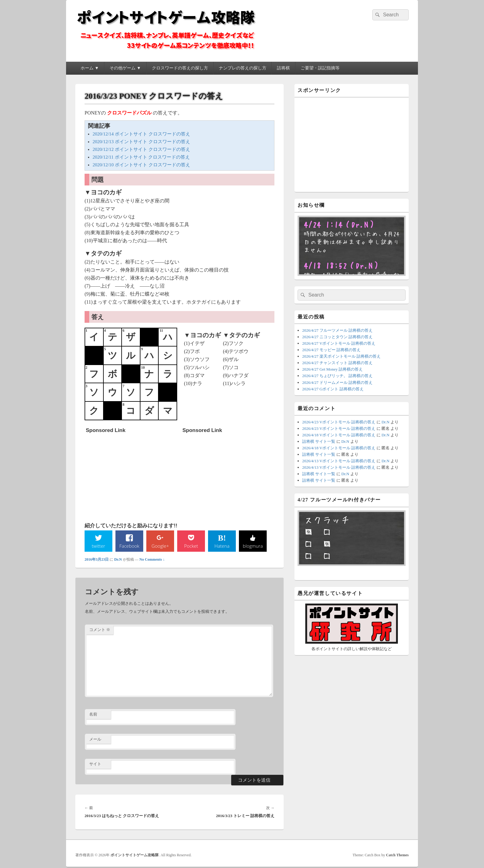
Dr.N (118, 560)
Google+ (160, 546)
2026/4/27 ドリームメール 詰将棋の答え (337, 382)
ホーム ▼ (90, 68)
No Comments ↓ (152, 560)
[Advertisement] (132, 475)
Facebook (129, 546)
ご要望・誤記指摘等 (320, 68)
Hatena (222, 546)
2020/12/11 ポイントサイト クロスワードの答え (141, 157)
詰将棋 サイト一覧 (319, 441)
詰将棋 (283, 68)
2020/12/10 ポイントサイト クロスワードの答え (141, 165)
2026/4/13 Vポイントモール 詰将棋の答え (339, 461)
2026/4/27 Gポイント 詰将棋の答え (333, 389)
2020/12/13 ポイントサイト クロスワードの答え (141, 142)
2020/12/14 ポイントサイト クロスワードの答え (141, 134)
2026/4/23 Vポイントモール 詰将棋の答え (339, 422)
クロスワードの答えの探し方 (180, 68)
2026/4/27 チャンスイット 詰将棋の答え (337, 363)
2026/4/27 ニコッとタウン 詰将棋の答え (337, 337)
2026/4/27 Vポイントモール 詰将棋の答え (339, 343)
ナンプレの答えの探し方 (243, 68)
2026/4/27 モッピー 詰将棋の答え (331, 350)
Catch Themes (397, 855)
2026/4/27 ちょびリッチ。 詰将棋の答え (337, 376)
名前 (93, 715)
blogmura (253, 546)
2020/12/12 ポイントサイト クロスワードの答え (141, 149)
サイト (95, 764)
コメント (100, 630)
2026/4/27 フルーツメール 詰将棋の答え (337, 330)
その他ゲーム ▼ (125, 68)
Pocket (191, 546)
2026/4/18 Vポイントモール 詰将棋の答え (339, 435)
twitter (98, 546)
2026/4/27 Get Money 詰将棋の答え (332, 369)
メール (95, 739)
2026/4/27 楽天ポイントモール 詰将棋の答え (341, 356)
